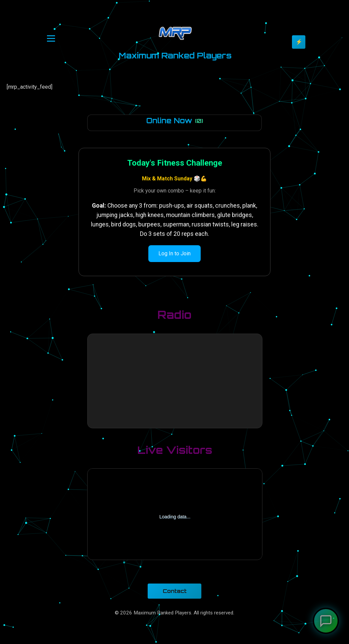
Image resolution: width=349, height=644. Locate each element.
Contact (175, 591)
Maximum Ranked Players (175, 55)
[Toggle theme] (299, 42)
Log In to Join (174, 253)
